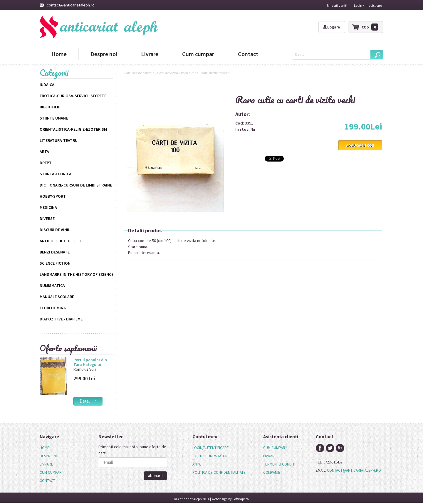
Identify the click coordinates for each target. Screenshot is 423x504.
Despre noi (104, 54)
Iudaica (47, 85)
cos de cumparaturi (210, 456)
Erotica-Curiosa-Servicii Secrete (73, 96)
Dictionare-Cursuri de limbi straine (76, 185)
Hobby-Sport (53, 196)
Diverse (47, 219)
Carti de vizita (168, 73)
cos (370, 27)
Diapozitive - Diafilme (61, 319)
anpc (197, 464)
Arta (44, 152)
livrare (270, 456)
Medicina (48, 207)
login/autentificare (211, 448)
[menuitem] (51, 448)
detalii (88, 401)
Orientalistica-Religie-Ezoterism (73, 129)
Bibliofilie (50, 107)
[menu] (51, 464)
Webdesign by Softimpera (230, 499)
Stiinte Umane (54, 118)
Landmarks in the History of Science (77, 274)
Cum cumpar (198, 54)
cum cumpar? (275, 448)
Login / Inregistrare (368, 5)
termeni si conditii (280, 464)
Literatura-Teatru (59, 140)
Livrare (150, 54)
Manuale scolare (57, 297)
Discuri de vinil (55, 230)
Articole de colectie (61, 241)
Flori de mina (53, 308)
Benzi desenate (55, 252)
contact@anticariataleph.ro (67, 5)
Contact (248, 54)
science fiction (55, 263)
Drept (46, 163)
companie (272, 472)
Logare (331, 27)
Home (59, 54)
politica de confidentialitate (219, 472)
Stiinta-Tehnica (56, 174)
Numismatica (52, 285)
